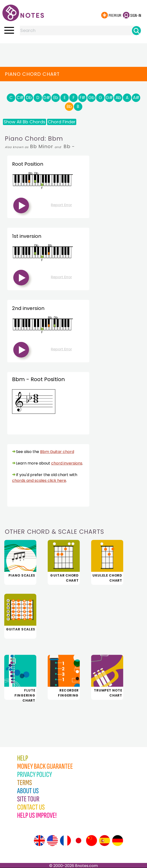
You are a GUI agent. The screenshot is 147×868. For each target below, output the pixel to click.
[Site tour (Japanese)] (78, 841)
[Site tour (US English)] (52, 841)
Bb (69, 107)
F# (82, 98)
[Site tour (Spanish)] (105, 841)
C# (20, 98)
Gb (91, 98)
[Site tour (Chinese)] (91, 841)
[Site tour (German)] (118, 841)
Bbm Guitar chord (57, 452)
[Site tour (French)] (65, 841)
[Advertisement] (74, 53)
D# (47, 98)
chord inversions (67, 463)
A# (136, 98)
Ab (118, 98)
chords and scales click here (39, 481)
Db (29, 98)
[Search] (136, 31)
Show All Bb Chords (24, 122)
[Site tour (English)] (39, 841)
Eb (56, 98)
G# (109, 98)
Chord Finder (62, 122)
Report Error (61, 205)
